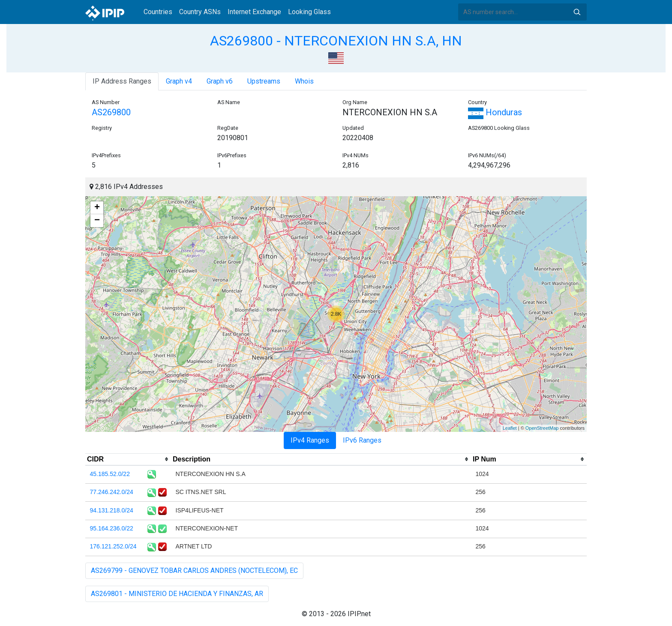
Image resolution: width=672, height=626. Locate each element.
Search (577, 12)
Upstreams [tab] (264, 81)
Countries (158, 12)
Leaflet (510, 428)
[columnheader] (128, 459)
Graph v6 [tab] (220, 81)
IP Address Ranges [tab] (122, 81)
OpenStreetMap (542, 428)
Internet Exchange (254, 12)
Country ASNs (200, 12)
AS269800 (111, 112)
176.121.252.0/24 (113, 546)
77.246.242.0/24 (112, 492)
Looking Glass (309, 12)
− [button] (97, 221)
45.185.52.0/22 (110, 474)
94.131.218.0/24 (112, 510)
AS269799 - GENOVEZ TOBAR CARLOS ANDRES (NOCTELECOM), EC (194, 571)
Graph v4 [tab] (179, 81)
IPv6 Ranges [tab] (362, 440)
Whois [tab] (304, 81)
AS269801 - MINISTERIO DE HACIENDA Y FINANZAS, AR (177, 594)
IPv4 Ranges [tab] (310, 440)
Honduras (495, 112)
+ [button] (97, 208)
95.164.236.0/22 (112, 528)
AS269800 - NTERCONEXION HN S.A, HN (336, 41)
